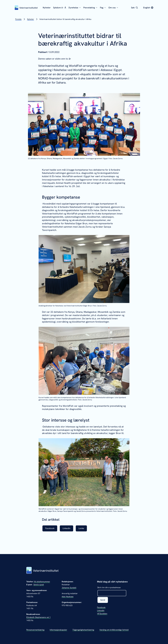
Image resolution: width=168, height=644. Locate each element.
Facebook (101, 608)
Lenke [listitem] (82, 528)
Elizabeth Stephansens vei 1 (38, 617)
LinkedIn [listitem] (67, 528)
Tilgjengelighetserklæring (83, 630)
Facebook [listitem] (50, 528)
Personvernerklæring (35, 630)
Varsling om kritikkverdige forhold (114, 630)
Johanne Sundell (69, 588)
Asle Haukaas (68, 597)
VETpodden (102, 614)
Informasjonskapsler (58, 630)
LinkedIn (101, 611)
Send (103, 600)
